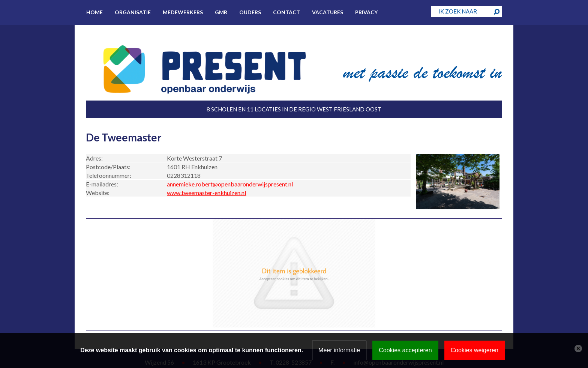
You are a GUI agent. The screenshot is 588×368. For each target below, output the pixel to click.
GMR (221, 12)
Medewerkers (183, 12)
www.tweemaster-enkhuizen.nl (206, 193)
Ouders (250, 12)
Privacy (366, 12)
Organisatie (133, 12)
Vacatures (328, 12)
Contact (286, 12)
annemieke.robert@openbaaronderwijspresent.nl (230, 184)
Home (94, 12)
